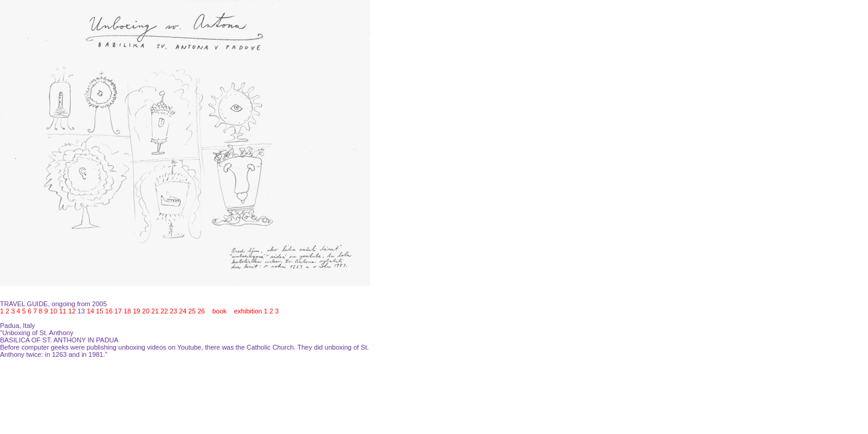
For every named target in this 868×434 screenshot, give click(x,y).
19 (136, 311)
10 (54, 311)
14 (90, 311)
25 (192, 311)
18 (127, 311)
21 (155, 311)
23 (174, 311)
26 (201, 311)
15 (99, 311)
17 (118, 311)
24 (183, 311)
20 (146, 311)
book (219, 311)
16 (109, 311)
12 (72, 311)
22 (164, 311)
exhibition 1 (251, 311)
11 (63, 311)
